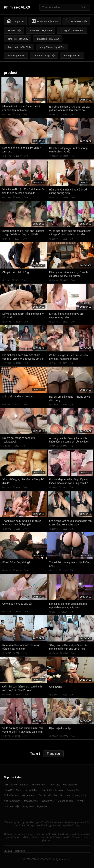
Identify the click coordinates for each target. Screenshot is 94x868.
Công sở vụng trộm (76, 795)
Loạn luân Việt (11, 806)
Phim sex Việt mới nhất (16, 785)
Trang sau (53, 754)
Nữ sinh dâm (28, 795)
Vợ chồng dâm (66, 801)
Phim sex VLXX (17, 7)
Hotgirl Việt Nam (12, 790)
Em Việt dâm (31, 790)
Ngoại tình (43, 806)
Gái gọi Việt (48, 801)
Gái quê (81, 801)
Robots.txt (20, 851)
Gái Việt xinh (70, 785)
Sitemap (8, 851)
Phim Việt (55, 785)
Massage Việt (31, 801)
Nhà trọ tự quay (12, 801)
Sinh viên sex (11, 795)
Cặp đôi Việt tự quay (52, 790)
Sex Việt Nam (39, 785)
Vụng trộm (28, 806)
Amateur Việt (74, 790)
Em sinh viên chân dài (50, 795)
